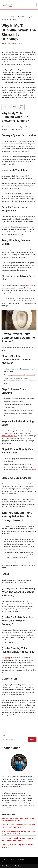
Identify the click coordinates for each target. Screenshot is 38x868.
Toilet (9, 17)
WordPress (19, 866)
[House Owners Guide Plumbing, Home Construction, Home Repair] (8, 5)
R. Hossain (7, 43)
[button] (20, 107)
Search (4, 736)
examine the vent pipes (9, 436)
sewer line (28, 285)
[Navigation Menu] (34, 5)
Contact (11, 859)
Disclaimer (5, 862)
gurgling (7, 658)
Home (3, 17)
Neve (3, 866)
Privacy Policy (22, 859)
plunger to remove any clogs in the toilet (21, 375)
